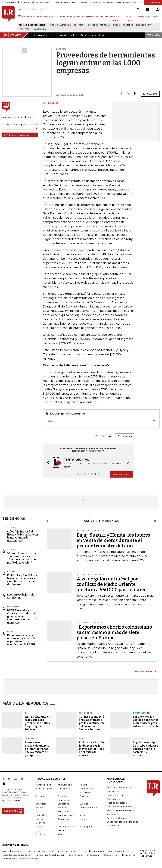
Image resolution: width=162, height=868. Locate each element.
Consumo (41, 795)
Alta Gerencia (65, 784)
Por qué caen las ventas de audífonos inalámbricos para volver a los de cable (146, 721)
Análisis (83, 784)
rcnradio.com (93, 854)
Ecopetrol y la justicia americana (21, 596)
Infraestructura (65, 814)
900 (102, 421)
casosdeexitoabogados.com (17, 854)
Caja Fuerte (64, 788)
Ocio (82, 818)
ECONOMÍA (39, 16)
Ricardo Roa (40, 29)
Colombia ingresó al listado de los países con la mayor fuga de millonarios (23, 536)
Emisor (116, 25)
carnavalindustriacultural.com (50, 854)
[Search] (138, 10)
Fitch (82, 25)
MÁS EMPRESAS (144, 672)
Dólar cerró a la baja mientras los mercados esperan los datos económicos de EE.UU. (22, 640)
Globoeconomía (88, 807)
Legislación (31, 738)
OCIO (59, 16)
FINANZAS (27, 16)
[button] (47, 463)
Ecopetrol (25, 29)
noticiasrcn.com (111, 854)
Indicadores (42, 814)
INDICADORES (144, 16)
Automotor (14, 607)
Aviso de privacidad (117, 802)
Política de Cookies (117, 817)
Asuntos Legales (44, 788)
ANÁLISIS (104, 16)
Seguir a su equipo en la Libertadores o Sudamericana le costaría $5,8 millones (146, 748)
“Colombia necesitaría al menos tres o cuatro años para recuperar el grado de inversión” (22, 558)
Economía (85, 795)
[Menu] (20, 16)
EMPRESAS (50, 16)
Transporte (86, 712)
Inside (83, 814)
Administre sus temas (16, 135)
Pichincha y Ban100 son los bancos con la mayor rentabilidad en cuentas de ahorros (22, 580)
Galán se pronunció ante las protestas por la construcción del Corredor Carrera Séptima (92, 723)
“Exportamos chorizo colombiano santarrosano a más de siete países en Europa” (114, 632)
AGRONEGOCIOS (90, 16)
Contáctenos (114, 798)
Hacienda (12, 528)
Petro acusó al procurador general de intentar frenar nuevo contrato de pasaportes (38, 748)
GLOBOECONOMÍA (72, 16)
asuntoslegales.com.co (14, 850)
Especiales (63, 803)
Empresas (41, 803)
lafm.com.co (129, 854)
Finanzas (40, 807)
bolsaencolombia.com (119, 850)
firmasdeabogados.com (91, 850)
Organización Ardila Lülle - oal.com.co (148, 852)
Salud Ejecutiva (88, 826)
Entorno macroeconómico (63, 25)
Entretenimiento (142, 712)
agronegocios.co (38, 850)
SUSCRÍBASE (153, 2)
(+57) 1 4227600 (11, 800)
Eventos (84, 803)
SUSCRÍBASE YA (122, 474)
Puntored (128, 25)
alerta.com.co (10, 858)
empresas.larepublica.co (63, 850)
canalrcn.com (76, 854)
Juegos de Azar (144, 25)
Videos (61, 833)
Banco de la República (99, 25)
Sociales (40, 833)
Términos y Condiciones (119, 806)
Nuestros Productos (117, 795)
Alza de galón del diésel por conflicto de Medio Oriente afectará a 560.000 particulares (111, 584)
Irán (27, 712)
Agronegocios (43, 784)
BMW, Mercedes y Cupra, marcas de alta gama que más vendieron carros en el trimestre (22, 617)
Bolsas (11, 632)
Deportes (138, 738)
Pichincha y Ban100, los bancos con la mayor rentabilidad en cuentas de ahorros (92, 748)
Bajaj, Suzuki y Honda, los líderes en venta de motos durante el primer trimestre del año (113, 540)
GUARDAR (150, 94)
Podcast (40, 826)
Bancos (11, 572)
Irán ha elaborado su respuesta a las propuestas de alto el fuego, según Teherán (38, 723)
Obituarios (63, 818)
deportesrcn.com (29, 858)
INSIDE (155, 16)
